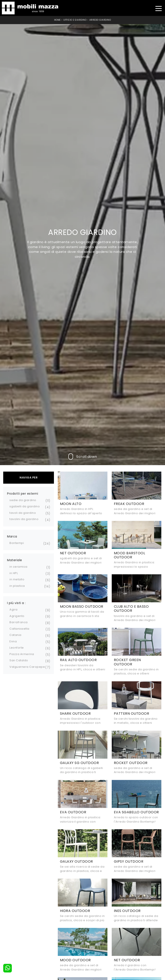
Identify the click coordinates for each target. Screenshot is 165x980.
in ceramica (18, 567)
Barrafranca (19, 622)
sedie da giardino (23, 500)
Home (57, 20)
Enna (13, 641)
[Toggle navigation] (158, 8)
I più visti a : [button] (16, 603)
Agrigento (17, 616)
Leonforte (17, 648)
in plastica (17, 586)
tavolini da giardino (24, 519)
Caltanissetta (19, 629)
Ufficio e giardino (75, 20)
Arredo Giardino (100, 20)
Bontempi (17, 543)
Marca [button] (12, 536)
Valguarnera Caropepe (27, 667)
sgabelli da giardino (25, 506)
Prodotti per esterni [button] (23, 494)
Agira (14, 610)
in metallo (17, 579)
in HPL (14, 573)
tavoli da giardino (23, 513)
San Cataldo (19, 660)
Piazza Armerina (22, 654)
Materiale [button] (15, 560)
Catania (15, 635)
